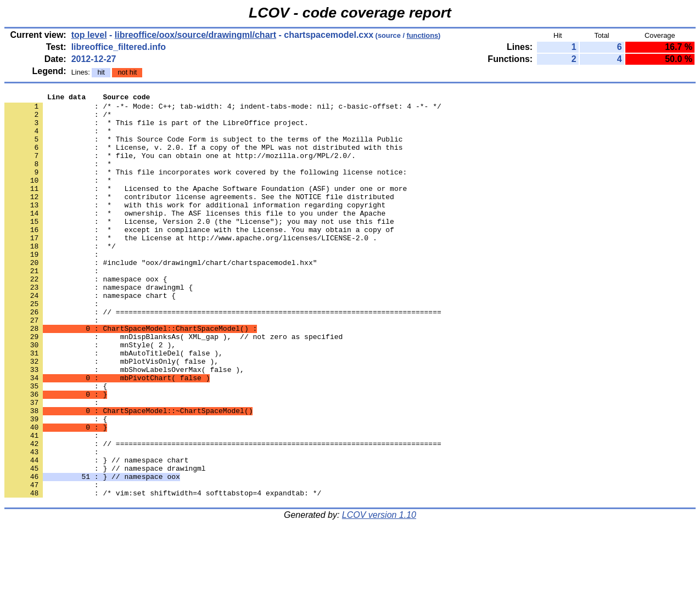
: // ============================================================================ (223, 356)
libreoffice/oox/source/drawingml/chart (195, 35)
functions (423, 35)
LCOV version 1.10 (379, 596)
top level (89, 35)
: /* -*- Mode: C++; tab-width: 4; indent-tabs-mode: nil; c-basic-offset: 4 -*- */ (223, 109)
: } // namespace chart (96, 534)
